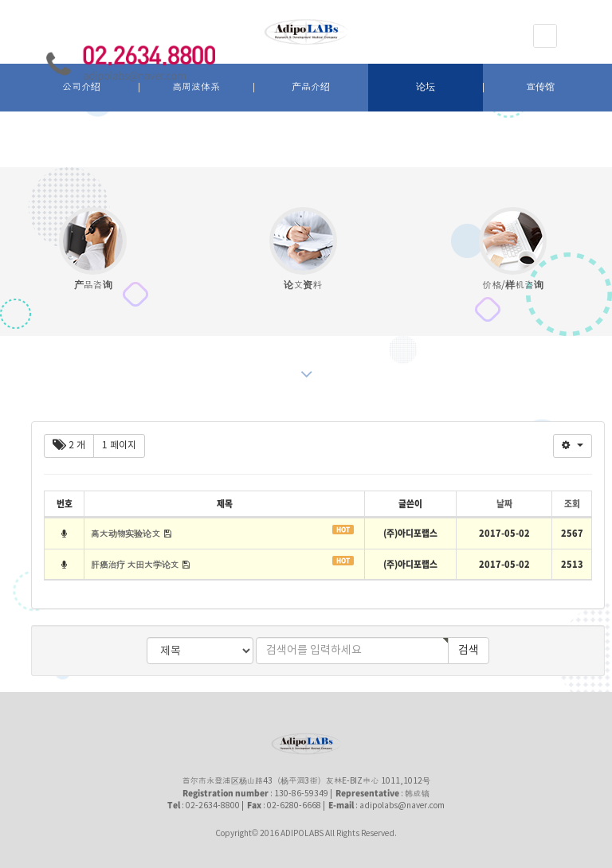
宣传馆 (540, 87)
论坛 (426, 87)
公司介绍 (81, 87)
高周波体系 (196, 87)
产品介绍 (311, 87)
